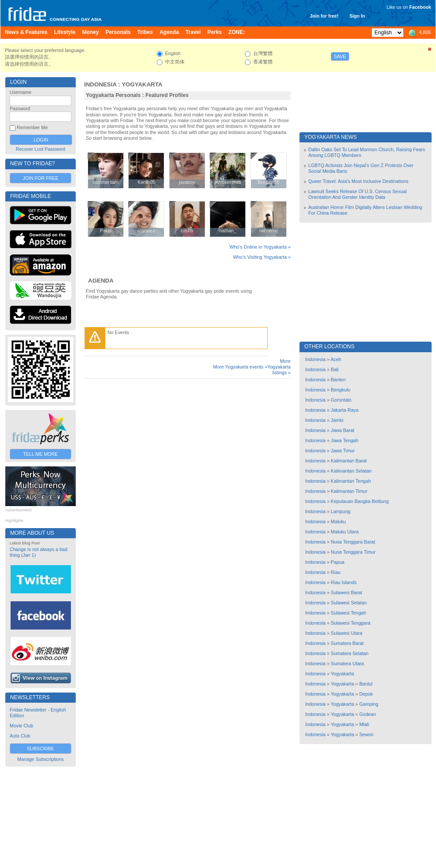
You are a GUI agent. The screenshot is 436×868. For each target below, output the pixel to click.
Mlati (364, 724)
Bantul (366, 684)
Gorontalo (341, 400)
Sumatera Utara (347, 663)
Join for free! (324, 16)
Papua (338, 562)
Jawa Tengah (345, 440)
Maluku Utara (345, 532)
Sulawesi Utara (347, 633)
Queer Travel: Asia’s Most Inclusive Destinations (358, 181)
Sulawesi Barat (346, 592)
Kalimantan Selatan (351, 471)
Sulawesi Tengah (348, 613)
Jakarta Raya (345, 410)
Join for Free (40, 178)
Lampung (340, 511)
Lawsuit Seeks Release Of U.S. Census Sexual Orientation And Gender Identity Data (357, 194)
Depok (366, 694)
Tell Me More (41, 454)
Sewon (367, 734)
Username (20, 92)
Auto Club (20, 736)
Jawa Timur (343, 451)
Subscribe (41, 749)
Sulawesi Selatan (349, 603)
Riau (336, 572)
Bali (335, 369)
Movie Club (21, 726)
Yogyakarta (142, 84)
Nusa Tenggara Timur (353, 552)
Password (20, 108)
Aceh (336, 359)
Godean (368, 714)
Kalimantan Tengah (351, 481)
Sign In (357, 16)
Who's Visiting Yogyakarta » (262, 257)
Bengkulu (340, 390)
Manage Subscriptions (40, 759)
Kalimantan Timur (349, 491)
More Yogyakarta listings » (279, 367)
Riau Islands (344, 582)
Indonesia (100, 84)
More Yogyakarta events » (240, 367)
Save (340, 56)
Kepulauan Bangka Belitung (360, 501)
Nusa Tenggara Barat (353, 542)
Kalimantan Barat (349, 461)
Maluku (338, 522)
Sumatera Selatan (349, 653)
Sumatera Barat (347, 643)
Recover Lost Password (41, 149)
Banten (338, 380)
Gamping (369, 704)
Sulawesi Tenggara (351, 623)
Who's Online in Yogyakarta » (260, 247)
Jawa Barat (342, 430)
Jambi (337, 420)
